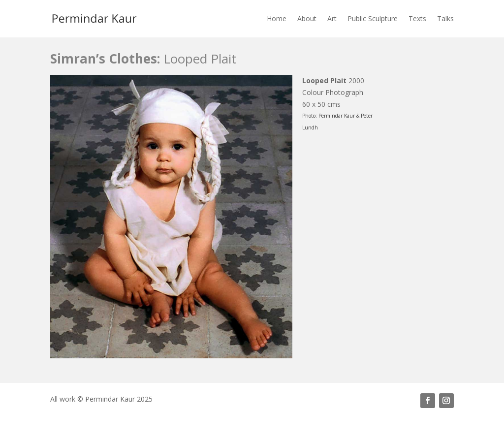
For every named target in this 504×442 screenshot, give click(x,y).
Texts (417, 18)
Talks (445, 18)
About (307, 18)
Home (277, 18)
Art (332, 18)
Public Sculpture (373, 18)
